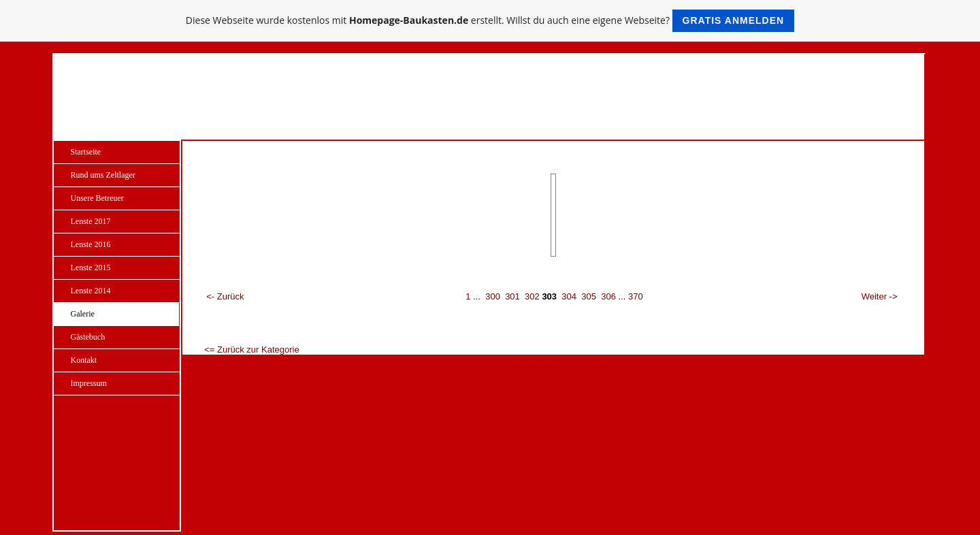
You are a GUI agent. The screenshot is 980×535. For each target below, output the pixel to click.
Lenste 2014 (91, 291)
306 (608, 296)
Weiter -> (880, 296)
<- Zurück (225, 296)
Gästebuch (88, 337)
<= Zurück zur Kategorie (251, 350)
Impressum (89, 383)
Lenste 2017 (91, 221)
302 (532, 296)
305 (589, 296)
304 (569, 296)
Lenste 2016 (91, 244)
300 (493, 296)
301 (512, 296)
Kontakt (84, 360)
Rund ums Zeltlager (103, 175)
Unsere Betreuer (97, 198)
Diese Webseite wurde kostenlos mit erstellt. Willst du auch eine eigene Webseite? (490, 21)
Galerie (83, 314)
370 (636, 296)
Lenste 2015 (91, 267)
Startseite (86, 152)
